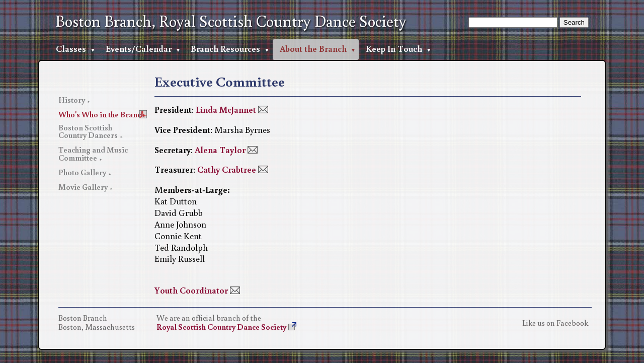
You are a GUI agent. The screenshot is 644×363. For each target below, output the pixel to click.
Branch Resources (225, 49)
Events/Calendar (139, 49)
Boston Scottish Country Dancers (88, 131)
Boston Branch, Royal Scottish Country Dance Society (231, 21)
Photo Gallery (82, 172)
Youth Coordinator (191, 290)
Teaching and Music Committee (93, 154)
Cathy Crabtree (227, 169)
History (72, 100)
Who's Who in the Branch (102, 114)
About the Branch (313, 49)
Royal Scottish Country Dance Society (221, 327)
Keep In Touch (394, 49)
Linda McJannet (226, 110)
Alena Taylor (220, 150)
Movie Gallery (83, 187)
